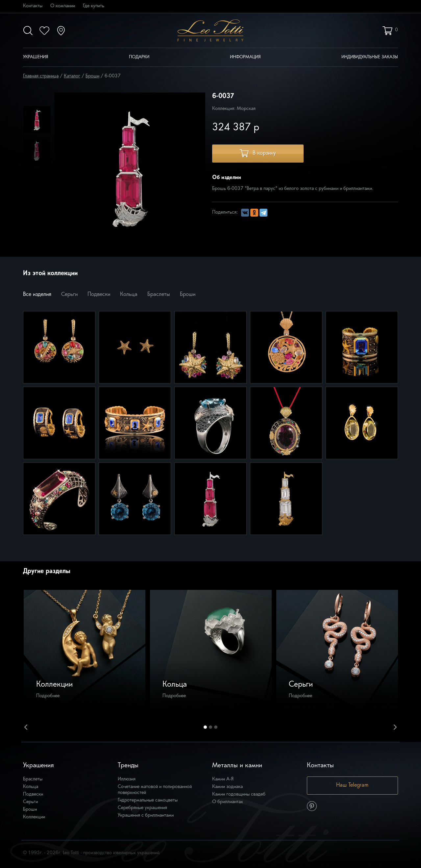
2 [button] (210, 727)
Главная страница (41, 76)
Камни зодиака (227, 787)
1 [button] (205, 727)
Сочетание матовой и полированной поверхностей (155, 790)
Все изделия (37, 295)
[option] (37, 120)
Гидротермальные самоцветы (148, 800)
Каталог (72, 76)
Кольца (129, 295)
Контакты (33, 6)
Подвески (99, 295)
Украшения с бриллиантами (146, 815)
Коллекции (34, 817)
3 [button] (216, 727)
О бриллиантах (228, 802)
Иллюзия (127, 779)
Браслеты (159, 295)
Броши (92, 76)
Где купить (94, 6)
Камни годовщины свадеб (239, 794)
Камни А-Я (223, 779)
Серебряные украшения (142, 808)
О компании (63, 6)
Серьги (69, 295)
